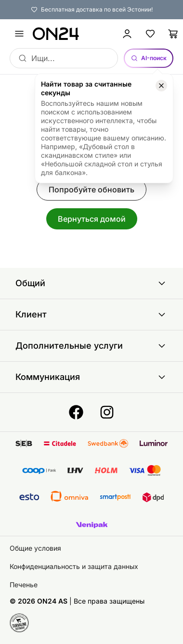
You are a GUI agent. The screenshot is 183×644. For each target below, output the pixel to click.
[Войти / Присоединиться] (127, 34)
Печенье (24, 585)
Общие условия (35, 548)
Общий (91, 283)
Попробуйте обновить (91, 189)
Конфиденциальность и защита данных (74, 566)
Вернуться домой (92, 219)
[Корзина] (173, 34)
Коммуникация (91, 377)
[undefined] (19, 34)
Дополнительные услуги (91, 346)
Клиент (91, 315)
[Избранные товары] (150, 34)
